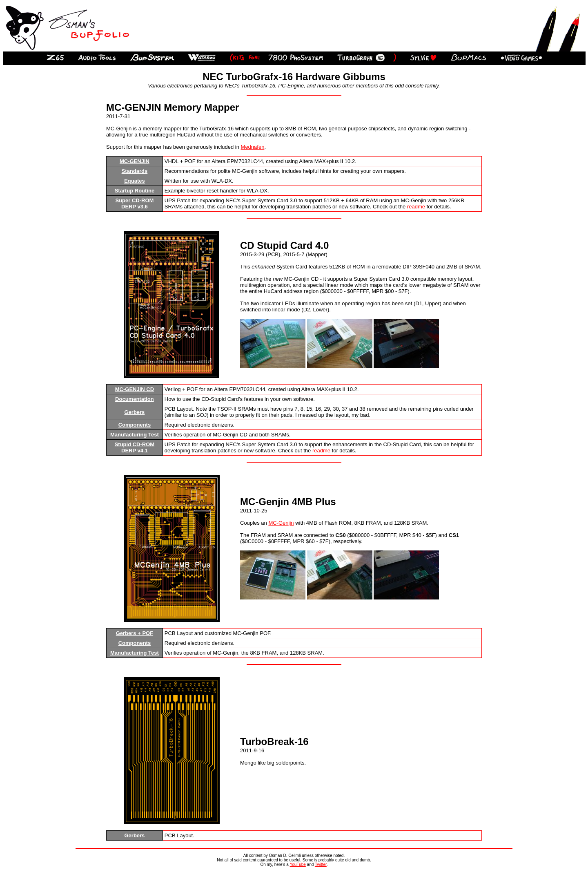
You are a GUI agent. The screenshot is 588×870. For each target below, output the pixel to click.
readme (416, 207)
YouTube (298, 864)
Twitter (321, 864)
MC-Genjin (281, 523)
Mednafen (253, 147)
